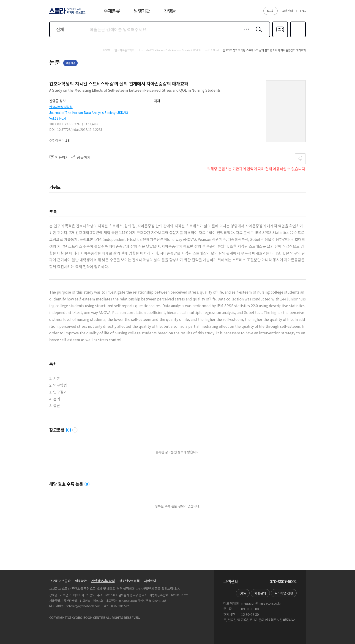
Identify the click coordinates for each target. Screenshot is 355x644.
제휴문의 (260, 593)
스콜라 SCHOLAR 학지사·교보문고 (67, 14)
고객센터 (288, 11)
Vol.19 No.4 (58, 118)
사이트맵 (150, 581)
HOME (107, 50)
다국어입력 (280, 37)
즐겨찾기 (297, 37)
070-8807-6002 (283, 581)
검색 (258, 33)
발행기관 (142, 11)
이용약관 (81, 581)
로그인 (270, 10)
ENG (303, 11)
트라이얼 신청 (284, 593)
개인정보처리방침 (103, 581)
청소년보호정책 (129, 581)
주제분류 (112, 11)
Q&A (243, 593)
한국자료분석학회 (61, 107)
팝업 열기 (75, 430)
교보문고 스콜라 (60, 581)
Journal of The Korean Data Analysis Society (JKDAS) (89, 113)
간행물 (170, 11)
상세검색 (245, 33)
